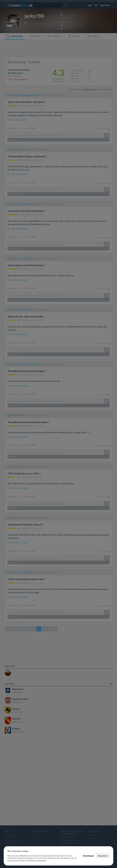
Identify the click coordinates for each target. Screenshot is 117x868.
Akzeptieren (103, 856)
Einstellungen (88, 856)
